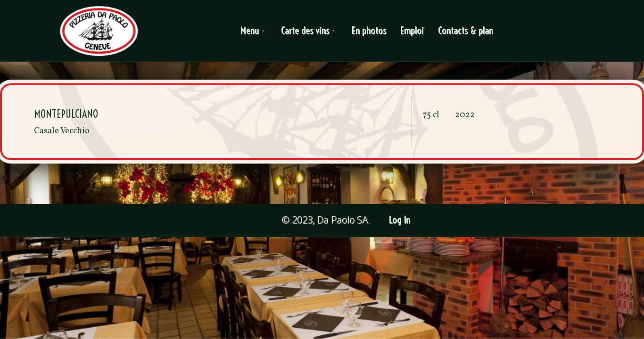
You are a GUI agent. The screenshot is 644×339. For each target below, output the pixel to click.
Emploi (413, 31)
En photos (369, 31)
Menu (254, 31)
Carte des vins (310, 31)
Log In (400, 220)
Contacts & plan (466, 31)
